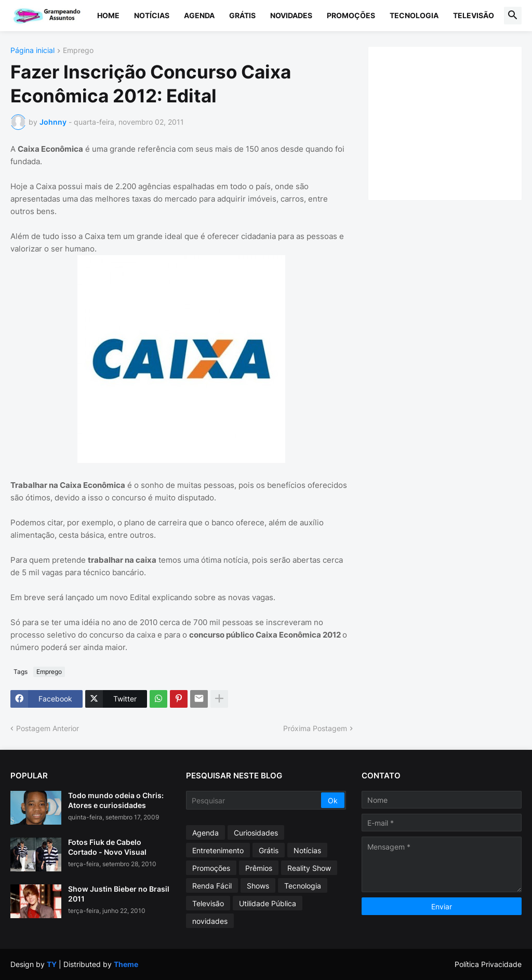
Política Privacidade (488, 964)
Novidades (291, 15)
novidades (210, 921)
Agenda (199, 15)
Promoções (351, 15)
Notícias (152, 15)
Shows (258, 886)
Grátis (242, 15)
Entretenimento (218, 850)
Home (108, 15)
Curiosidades (256, 833)
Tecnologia (414, 15)
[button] (513, 16)
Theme (126, 964)
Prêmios (259, 868)
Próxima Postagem (315, 728)
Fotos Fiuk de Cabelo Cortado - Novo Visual (107, 847)
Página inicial (32, 51)
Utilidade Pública (268, 903)
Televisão (474, 15)
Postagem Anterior (48, 728)
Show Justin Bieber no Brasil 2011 (119, 893)
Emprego (78, 51)
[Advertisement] (455, 122)
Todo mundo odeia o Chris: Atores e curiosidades (116, 800)
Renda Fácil (212, 886)
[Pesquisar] (254, 800)
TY (52, 964)
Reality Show (309, 868)
